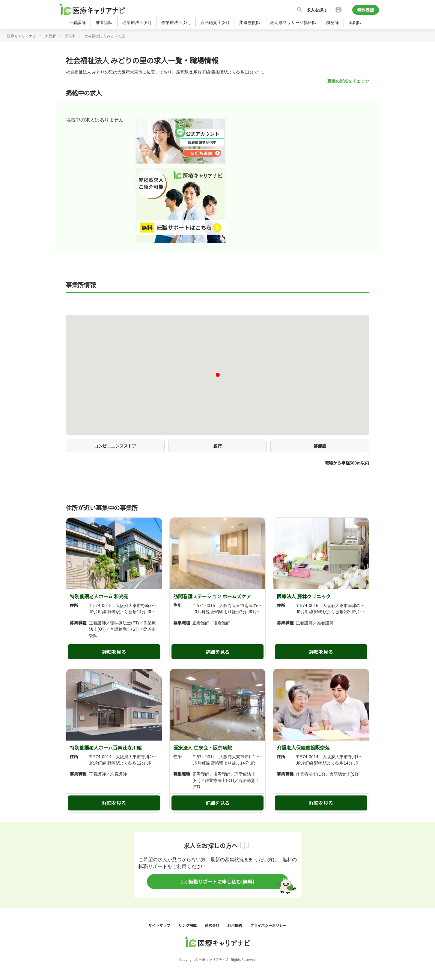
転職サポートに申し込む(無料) (220, 882)
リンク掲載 (188, 925)
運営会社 (213, 925)
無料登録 (366, 10)
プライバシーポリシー (268, 925)
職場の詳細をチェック (348, 81)
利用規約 (235, 925)
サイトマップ (160, 925)
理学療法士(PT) (137, 22)
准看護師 (104, 22)
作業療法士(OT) (176, 22)
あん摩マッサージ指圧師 (293, 22)
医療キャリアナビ (22, 36)
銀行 (217, 446)
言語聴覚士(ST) (215, 22)
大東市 (70, 36)
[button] (218, 375)
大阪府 (50, 36)
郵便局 (320, 446)
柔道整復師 (250, 22)
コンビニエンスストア (115, 446)
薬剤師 (355, 22)
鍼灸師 (332, 22)
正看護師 (77, 22)
